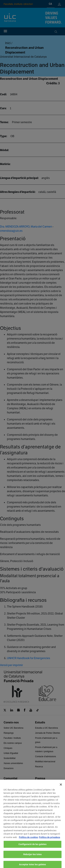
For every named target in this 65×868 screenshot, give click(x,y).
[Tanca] (61, 788)
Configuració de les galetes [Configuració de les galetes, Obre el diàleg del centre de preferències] (32, 848)
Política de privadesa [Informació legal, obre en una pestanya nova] (50, 841)
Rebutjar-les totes (32, 858)
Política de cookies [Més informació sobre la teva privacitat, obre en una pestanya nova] (29, 841)
